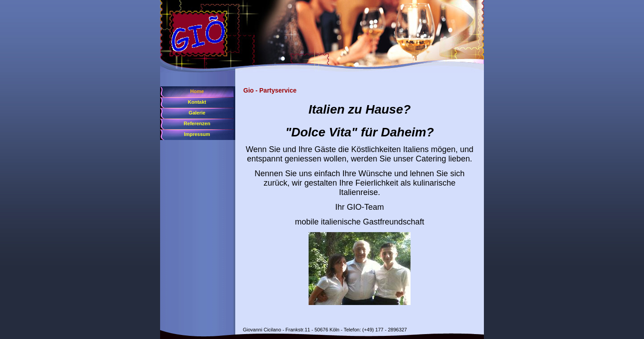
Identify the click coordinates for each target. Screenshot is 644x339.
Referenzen (197, 123)
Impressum (197, 134)
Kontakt (197, 102)
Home (197, 91)
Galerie (197, 113)
